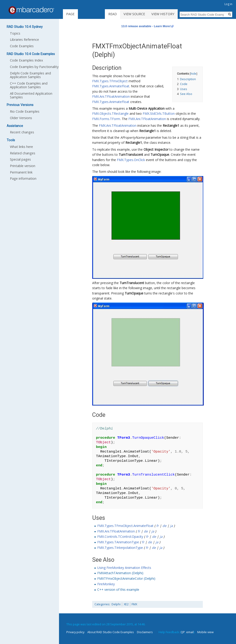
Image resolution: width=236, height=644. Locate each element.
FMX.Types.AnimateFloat (111, 86)
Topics (15, 33)
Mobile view (205, 632)
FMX (134, 604)
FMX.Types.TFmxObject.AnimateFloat (125, 526)
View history (163, 14)
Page (70, 14)
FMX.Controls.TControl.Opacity (120, 537)
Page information (23, 178)
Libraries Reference (24, 40)
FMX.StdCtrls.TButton (159, 113)
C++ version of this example (118, 590)
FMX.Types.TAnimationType (118, 542)
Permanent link (21, 172)
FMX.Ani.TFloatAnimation (111, 96)
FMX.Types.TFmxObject (110, 81)
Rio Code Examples (25, 111)
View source (134, 14)
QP (183, 632)
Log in (228, 4)
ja (171, 526)
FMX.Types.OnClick (131, 160)
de (164, 526)
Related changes (23, 153)
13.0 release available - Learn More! (146, 26)
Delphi (116, 604)
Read (113, 14)
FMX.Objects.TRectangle (110, 113)
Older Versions (21, 118)
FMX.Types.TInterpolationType (120, 548)
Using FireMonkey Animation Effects (124, 568)
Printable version (23, 166)
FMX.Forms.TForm (106, 119)
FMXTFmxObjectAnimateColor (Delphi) (126, 578)
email (190, 632)
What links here (21, 147)
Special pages (20, 159)
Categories (102, 604)
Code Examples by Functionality (34, 67)
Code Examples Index (27, 60)
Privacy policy (75, 632)
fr (158, 526)
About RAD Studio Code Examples (111, 632)
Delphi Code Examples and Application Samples (30, 75)
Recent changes (22, 132)
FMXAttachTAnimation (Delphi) (120, 573)
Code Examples (22, 46)
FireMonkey (106, 584)
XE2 (126, 604)
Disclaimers (145, 632)
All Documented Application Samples (31, 95)
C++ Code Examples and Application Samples (29, 85)
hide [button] (193, 74)
